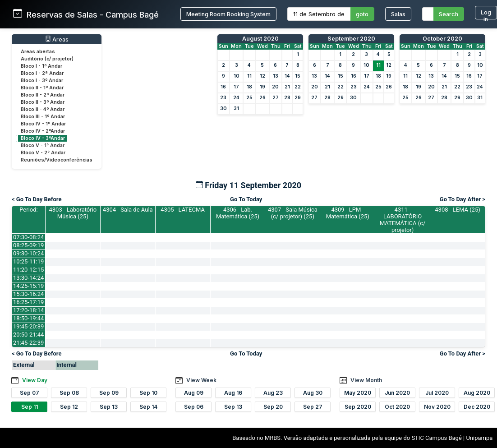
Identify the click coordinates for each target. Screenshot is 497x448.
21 (287, 87)
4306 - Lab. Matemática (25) (238, 213)
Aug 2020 (477, 393)
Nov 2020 (437, 407)
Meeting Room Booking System (228, 14)
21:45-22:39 (28, 343)
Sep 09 (109, 393)
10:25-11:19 (28, 261)
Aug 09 (194, 393)
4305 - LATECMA (183, 210)
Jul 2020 (437, 393)
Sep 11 (30, 407)
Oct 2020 (397, 407)
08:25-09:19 (28, 245)
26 (262, 98)
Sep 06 (194, 407)
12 (262, 76)
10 (237, 76)
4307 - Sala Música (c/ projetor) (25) (293, 213)
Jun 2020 (397, 393)
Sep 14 (148, 407)
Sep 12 (69, 407)
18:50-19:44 (28, 318)
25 (249, 98)
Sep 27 (313, 407)
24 (236, 98)
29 (298, 98)
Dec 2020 (477, 407)
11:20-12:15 (28, 270)
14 (287, 76)
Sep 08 (69, 393)
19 (262, 87)
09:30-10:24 (28, 253)
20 (275, 87)
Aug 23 (273, 393)
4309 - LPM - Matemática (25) (348, 213)
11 (249, 76)
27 (276, 98)
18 (249, 87)
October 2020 (442, 39)
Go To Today (246, 199)
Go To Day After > (462, 199)
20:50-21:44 (28, 335)
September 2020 (351, 39)
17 (236, 87)
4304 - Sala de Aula (128, 210)
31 (236, 109)
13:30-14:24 (28, 278)
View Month (366, 380)
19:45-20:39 (28, 326)
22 (298, 87)
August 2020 (260, 39)
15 (298, 76)
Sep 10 (148, 393)
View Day (35, 380)
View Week (201, 380)
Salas (398, 14)
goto (362, 14)
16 (223, 87)
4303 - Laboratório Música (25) (73, 213)
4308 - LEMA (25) (457, 210)
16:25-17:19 (28, 302)
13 (276, 76)
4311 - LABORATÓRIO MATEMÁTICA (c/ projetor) (403, 220)
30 (223, 109)
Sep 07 (30, 393)
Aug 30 (313, 393)
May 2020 (358, 393)
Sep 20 (273, 407)
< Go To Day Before (37, 199)
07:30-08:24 (28, 237)
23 (223, 98)
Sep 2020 (358, 407)
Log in (486, 14)
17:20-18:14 (28, 310)
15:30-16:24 (28, 294)
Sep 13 (109, 407)
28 (287, 98)
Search (449, 14)
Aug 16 (233, 393)
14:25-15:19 (28, 286)
